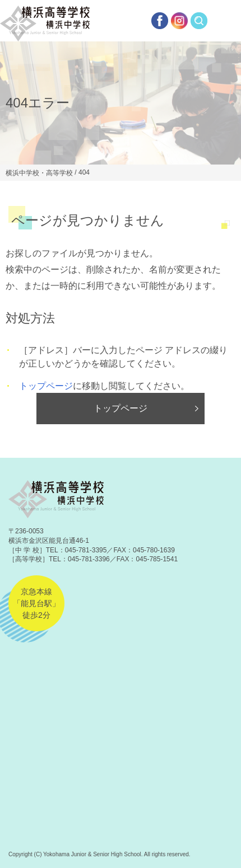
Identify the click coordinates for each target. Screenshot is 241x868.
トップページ (46, 386)
